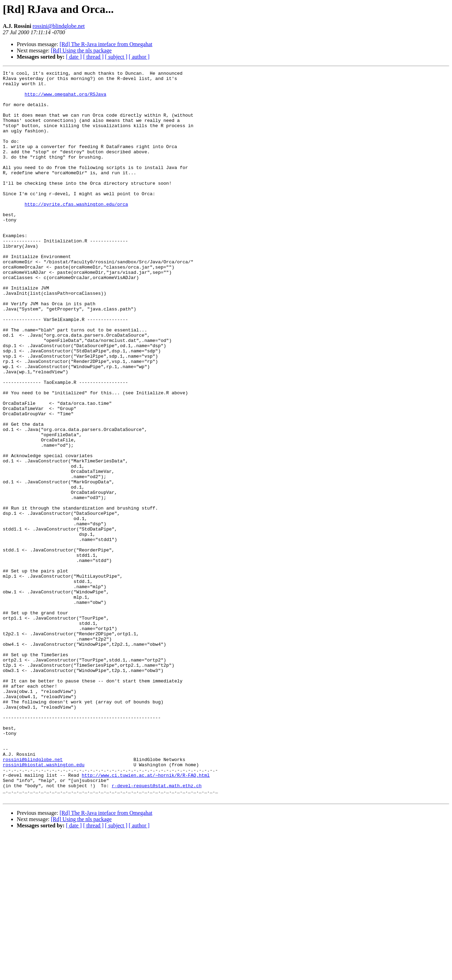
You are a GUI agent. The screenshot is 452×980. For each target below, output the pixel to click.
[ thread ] (93, 57)
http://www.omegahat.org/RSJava (65, 99)
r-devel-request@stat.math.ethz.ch (157, 929)
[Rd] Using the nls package (81, 50)
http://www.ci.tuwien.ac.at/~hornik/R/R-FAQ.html (146, 916)
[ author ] (139, 57)
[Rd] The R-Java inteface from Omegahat (106, 44)
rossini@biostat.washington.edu (44, 904)
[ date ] (74, 57)
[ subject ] (116, 57)
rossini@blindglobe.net (58, 26)
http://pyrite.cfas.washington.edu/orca (76, 231)
